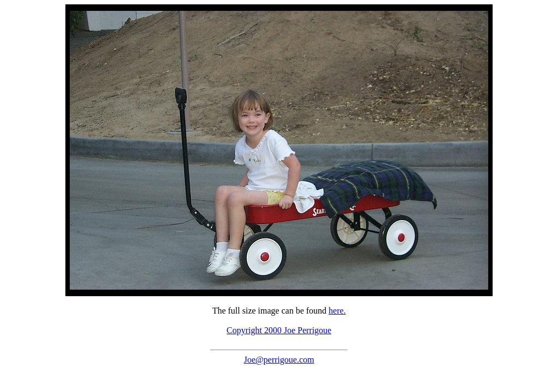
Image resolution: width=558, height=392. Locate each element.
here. (337, 311)
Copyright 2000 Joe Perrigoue (279, 330)
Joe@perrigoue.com (279, 360)
